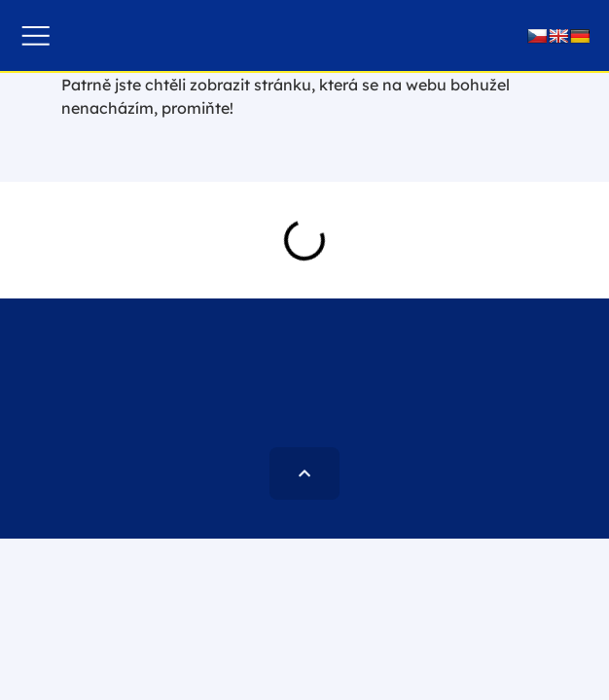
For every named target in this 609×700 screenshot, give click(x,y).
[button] (36, 35)
